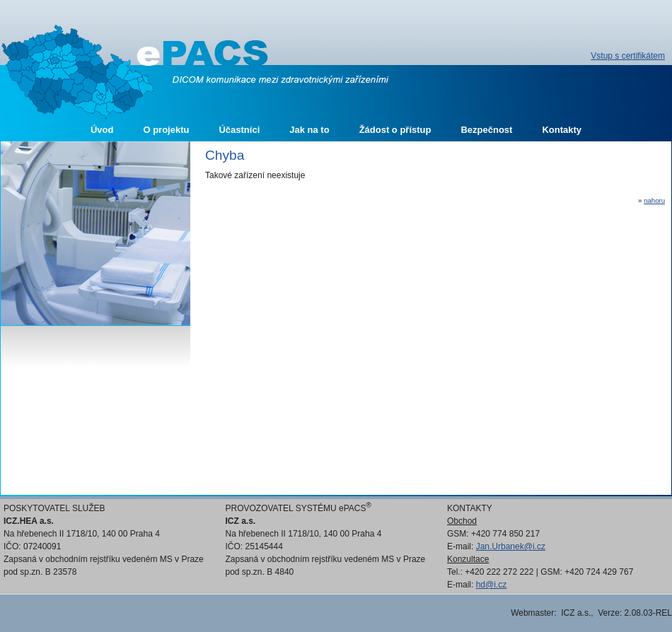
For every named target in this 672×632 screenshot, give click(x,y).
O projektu (166, 130)
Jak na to (309, 130)
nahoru (654, 200)
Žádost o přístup (395, 130)
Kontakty (562, 130)
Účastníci (239, 130)
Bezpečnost (486, 130)
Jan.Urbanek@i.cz (511, 546)
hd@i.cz (492, 585)
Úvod (102, 130)
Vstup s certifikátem (628, 56)
